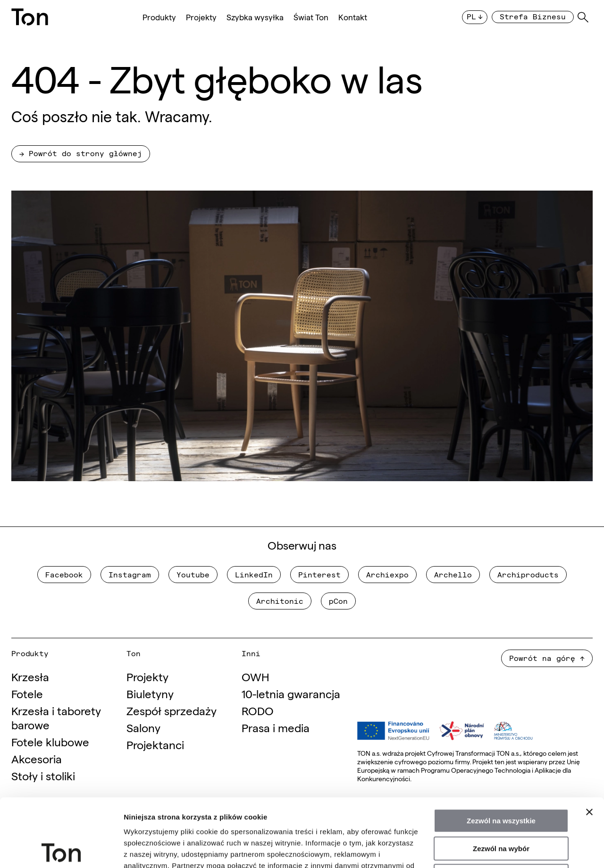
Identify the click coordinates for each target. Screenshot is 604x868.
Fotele (27, 693)
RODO (258, 710)
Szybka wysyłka (255, 17)
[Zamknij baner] (589, 744)
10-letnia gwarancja (291, 693)
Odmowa (501, 808)
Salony (143, 727)
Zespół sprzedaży (172, 710)
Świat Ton (311, 17)
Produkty (159, 17)
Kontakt (353, 17)
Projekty (201, 17)
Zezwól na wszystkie (501, 753)
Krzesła (30, 676)
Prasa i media (276, 727)
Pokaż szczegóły (503, 849)
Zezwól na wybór (501, 780)
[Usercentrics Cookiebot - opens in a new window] (61, 850)
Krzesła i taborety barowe (56, 717)
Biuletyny (150, 693)
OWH (256, 676)
